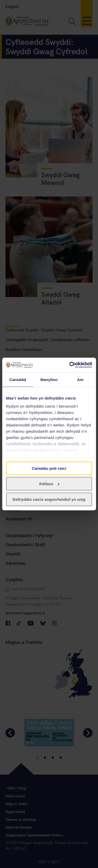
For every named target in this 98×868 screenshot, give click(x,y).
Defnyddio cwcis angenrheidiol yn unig (49, 499)
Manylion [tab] (49, 379)
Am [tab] (80, 379)
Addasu (49, 484)
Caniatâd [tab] (18, 379)
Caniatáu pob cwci (49, 468)
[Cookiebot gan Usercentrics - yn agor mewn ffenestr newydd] (70, 365)
